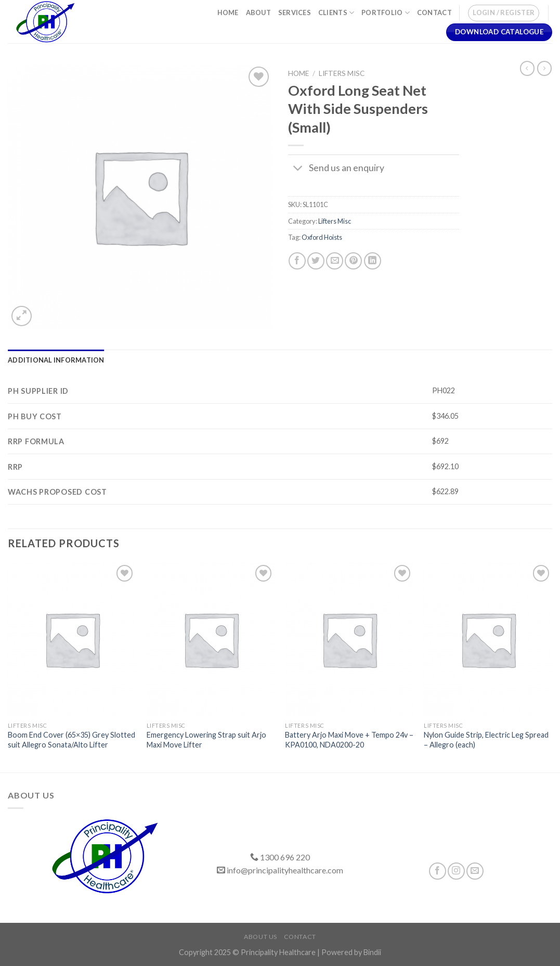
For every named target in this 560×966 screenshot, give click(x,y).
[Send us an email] (475, 871)
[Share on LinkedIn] (373, 261)
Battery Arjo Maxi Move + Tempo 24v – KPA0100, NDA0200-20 (349, 740)
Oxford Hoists (322, 237)
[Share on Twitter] (316, 261)
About (258, 12)
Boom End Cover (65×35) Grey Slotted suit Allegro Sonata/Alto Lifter (71, 740)
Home (228, 12)
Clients (336, 13)
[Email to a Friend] (335, 261)
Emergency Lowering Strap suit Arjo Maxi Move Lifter (206, 740)
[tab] (56, 360)
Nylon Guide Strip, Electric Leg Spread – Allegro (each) (486, 740)
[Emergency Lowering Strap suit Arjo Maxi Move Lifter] (211, 639)
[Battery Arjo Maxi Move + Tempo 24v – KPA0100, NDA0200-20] (349, 639)
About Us (261, 937)
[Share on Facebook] (297, 261)
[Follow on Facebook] (438, 871)
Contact (434, 12)
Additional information (56, 360)
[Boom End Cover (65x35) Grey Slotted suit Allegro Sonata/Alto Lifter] (72, 639)
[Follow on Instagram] (456, 871)
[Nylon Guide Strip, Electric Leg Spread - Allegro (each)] (488, 639)
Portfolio (386, 13)
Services (295, 12)
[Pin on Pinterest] (353, 261)
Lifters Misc (342, 73)
